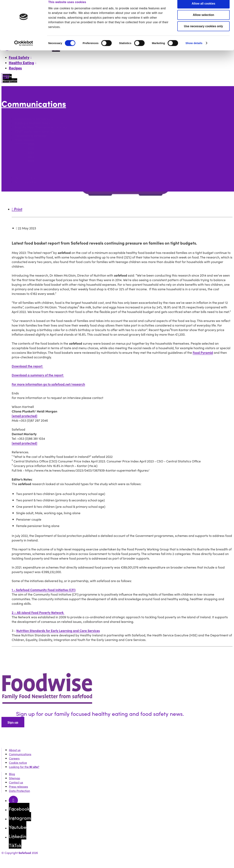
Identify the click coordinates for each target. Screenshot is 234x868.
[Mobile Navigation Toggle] (6, 78)
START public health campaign (35, 131)
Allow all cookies (204, 9)
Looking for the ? (24, 767)
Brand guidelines (26, 182)
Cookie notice (18, 763)
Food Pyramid (203, 352)
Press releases (24, 140)
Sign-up (13, 722)
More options (11, 112)
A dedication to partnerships (34, 119)
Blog (12, 774)
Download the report (27, 366)
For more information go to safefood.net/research (48, 384)
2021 (31, 165)
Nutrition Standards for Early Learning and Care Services (58, 630)
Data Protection (19, 791)
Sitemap (15, 778)
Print (17, 209)
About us (15, 750)
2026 (31, 144)
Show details (194, 49)
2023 (31, 157)
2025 (31, 148)
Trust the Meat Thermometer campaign (41, 127)
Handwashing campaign (31, 136)
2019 (31, 174)
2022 (31, 161)
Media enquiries (26, 178)
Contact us (16, 782)
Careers (14, 758)
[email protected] (24, 416)
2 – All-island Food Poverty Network (38, 612)
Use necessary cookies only (203, 32)
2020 (31, 169)
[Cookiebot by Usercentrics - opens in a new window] (24, 49)
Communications (34, 104)
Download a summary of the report (38, 375)
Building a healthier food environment (40, 123)
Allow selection (203, 21)
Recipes (15, 68)
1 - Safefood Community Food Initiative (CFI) (44, 590)
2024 (31, 152)
